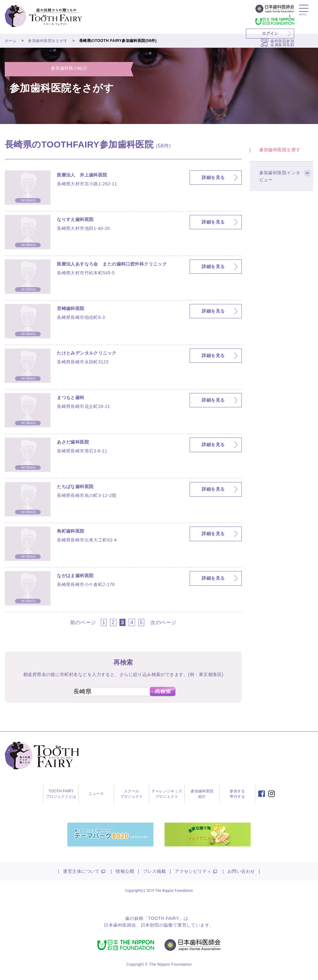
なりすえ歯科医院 (75, 219)
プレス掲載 (154, 871)
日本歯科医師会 (120, 925)
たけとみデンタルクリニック (87, 353)
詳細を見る (213, 177)
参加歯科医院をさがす (48, 41)
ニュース (96, 794)
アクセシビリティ (193, 871)
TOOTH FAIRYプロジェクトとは (61, 794)
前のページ (83, 622)
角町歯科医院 (71, 531)
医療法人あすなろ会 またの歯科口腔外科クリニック (112, 264)
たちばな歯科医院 (75, 487)
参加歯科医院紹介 (202, 794)
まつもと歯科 (71, 397)
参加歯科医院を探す (280, 150)
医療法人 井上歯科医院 (82, 175)
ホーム (11, 41)
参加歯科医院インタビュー (280, 176)
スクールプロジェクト (132, 794)
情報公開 (125, 871)
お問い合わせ (241, 871)
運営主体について (81, 871)
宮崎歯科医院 (71, 308)
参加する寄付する (237, 794)
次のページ (163, 622)
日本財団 (150, 925)
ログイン (270, 33)
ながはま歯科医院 (75, 576)
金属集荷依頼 (282, 45)
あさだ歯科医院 (73, 442)
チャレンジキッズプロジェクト (167, 794)
